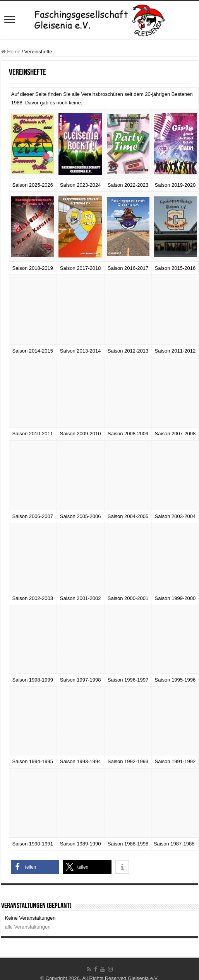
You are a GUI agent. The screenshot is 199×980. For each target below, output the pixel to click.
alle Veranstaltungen (28, 927)
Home (11, 52)
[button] (35, 867)
